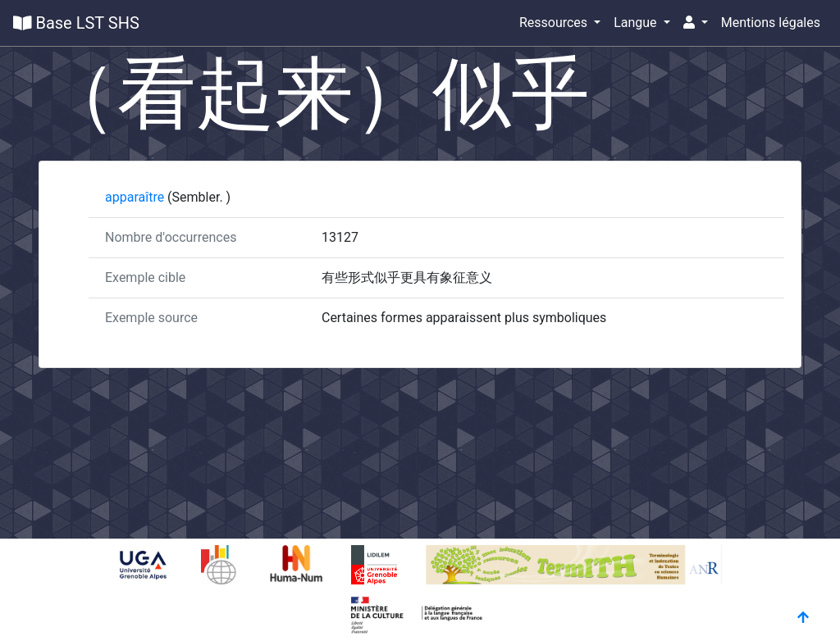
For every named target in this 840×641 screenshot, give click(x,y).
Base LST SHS (76, 23)
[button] (696, 23)
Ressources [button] (555, 23)
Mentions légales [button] (771, 23)
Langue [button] (637, 23)
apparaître (136, 197)
